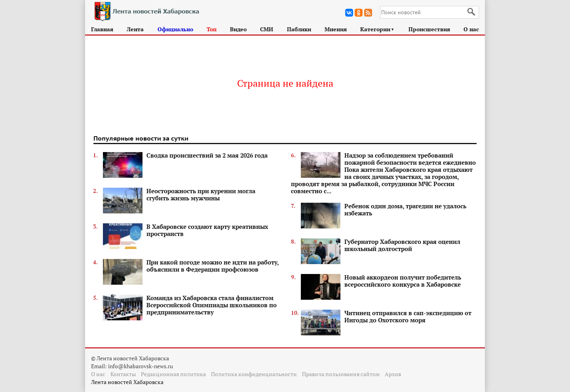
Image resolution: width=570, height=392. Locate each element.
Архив (393, 374)
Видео (238, 29)
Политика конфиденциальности (254, 374)
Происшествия (429, 29)
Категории (377, 29)
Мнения (336, 29)
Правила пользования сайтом (341, 374)
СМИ (267, 29)
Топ (212, 29)
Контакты (123, 374)
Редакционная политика (173, 374)
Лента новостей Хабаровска (127, 382)
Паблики (299, 29)
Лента (135, 29)
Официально (175, 29)
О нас (471, 29)
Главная (102, 29)
